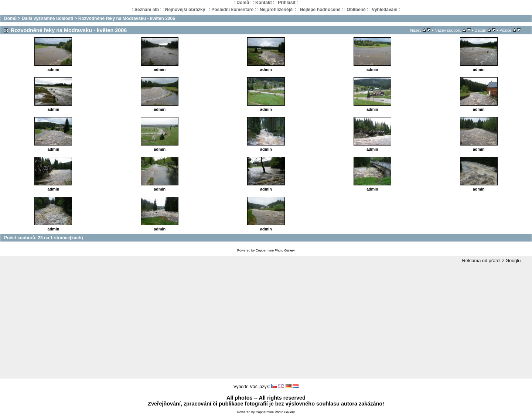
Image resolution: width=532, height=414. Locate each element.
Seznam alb (147, 10)
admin (54, 69)
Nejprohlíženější (277, 10)
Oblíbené (356, 10)
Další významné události (47, 18)
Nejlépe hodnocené (320, 10)
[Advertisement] (266, 321)
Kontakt (264, 3)
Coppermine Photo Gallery (275, 250)
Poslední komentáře (232, 10)
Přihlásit (287, 3)
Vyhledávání (385, 10)
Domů (243, 3)
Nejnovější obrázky (185, 10)
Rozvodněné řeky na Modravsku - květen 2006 (127, 18)
